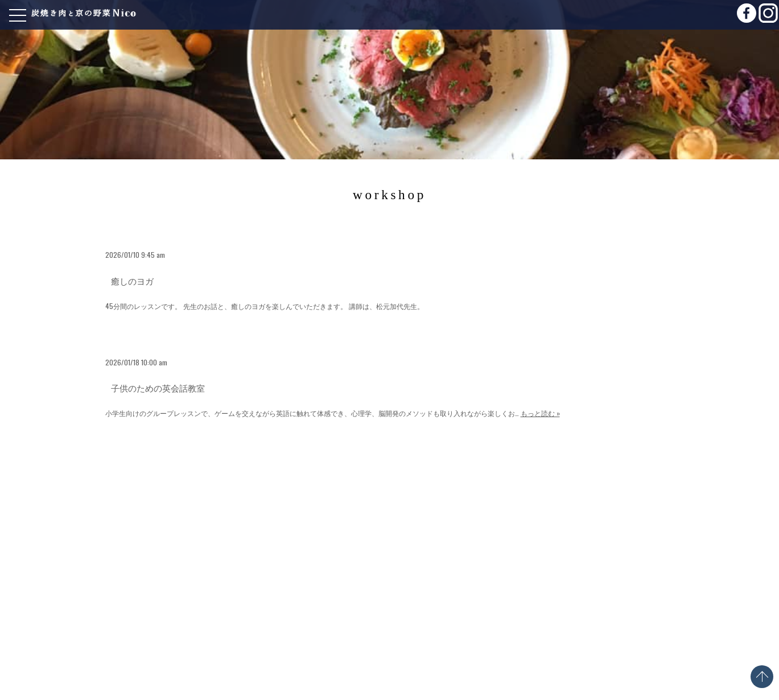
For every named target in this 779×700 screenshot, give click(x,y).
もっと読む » (540, 413)
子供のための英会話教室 (158, 388)
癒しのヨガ (132, 281)
